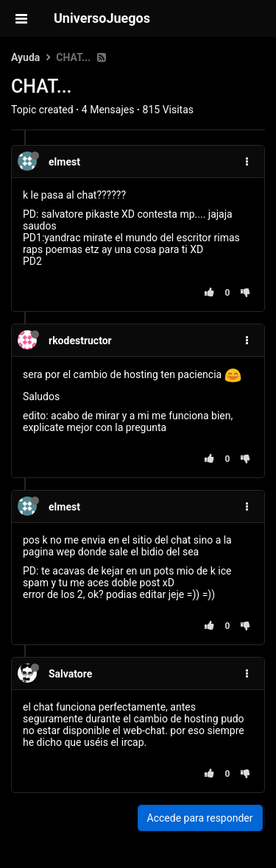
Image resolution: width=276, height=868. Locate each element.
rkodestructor (80, 341)
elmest (64, 162)
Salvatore (70, 674)
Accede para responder (200, 818)
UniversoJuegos (102, 18)
